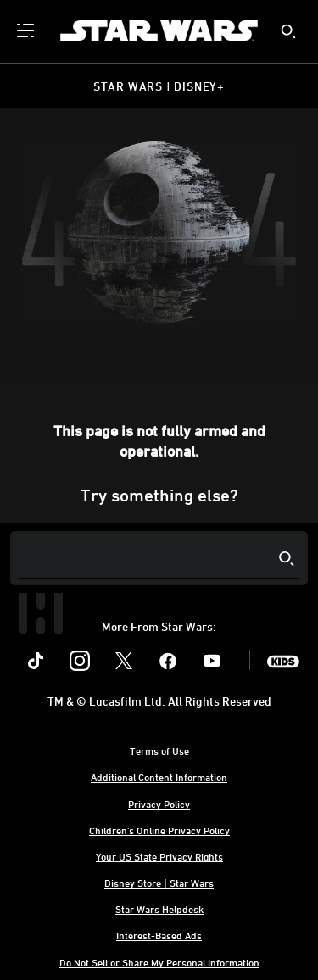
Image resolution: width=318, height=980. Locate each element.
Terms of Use (159, 750)
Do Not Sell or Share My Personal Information (159, 962)
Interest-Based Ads (159, 935)
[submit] (288, 31)
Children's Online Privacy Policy (159, 830)
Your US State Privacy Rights (159, 856)
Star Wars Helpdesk (159, 909)
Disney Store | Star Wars (159, 883)
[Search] (159, 558)
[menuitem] (27, 30)
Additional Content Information (159, 777)
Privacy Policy (159, 804)
